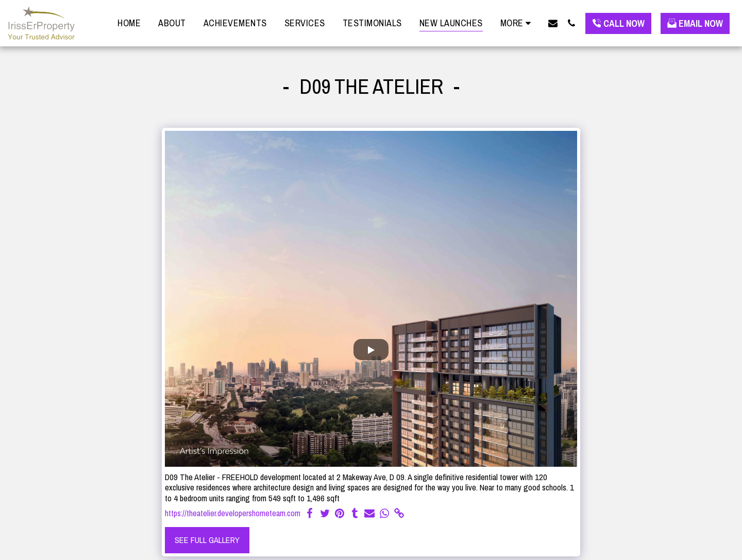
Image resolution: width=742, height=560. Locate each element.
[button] (553, 23)
